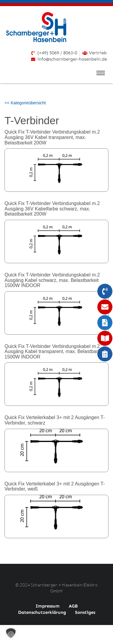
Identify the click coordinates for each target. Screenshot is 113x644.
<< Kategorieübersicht (25, 103)
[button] (11, 633)
